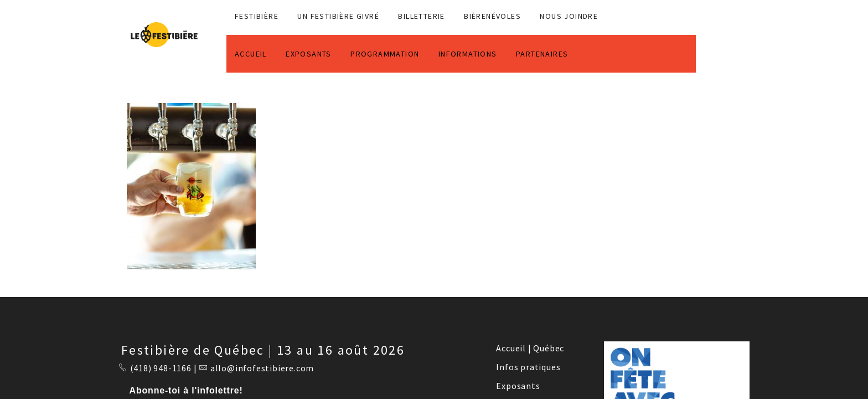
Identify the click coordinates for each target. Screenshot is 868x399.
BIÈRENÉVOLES (492, 16)
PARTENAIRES (542, 54)
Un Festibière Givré (338, 16)
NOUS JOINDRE (569, 16)
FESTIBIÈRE (257, 16)
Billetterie (421, 16)
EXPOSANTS (309, 54)
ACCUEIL (251, 54)
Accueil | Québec (530, 348)
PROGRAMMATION (385, 54)
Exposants (518, 386)
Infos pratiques (528, 367)
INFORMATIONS (468, 54)
